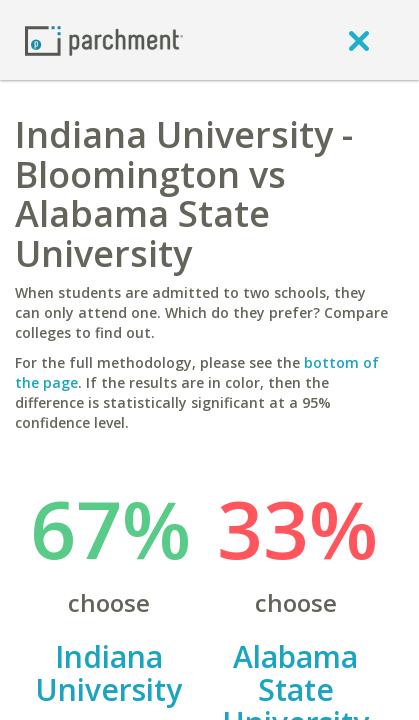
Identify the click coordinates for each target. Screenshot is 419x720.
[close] (359, 40)
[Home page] (104, 39)
